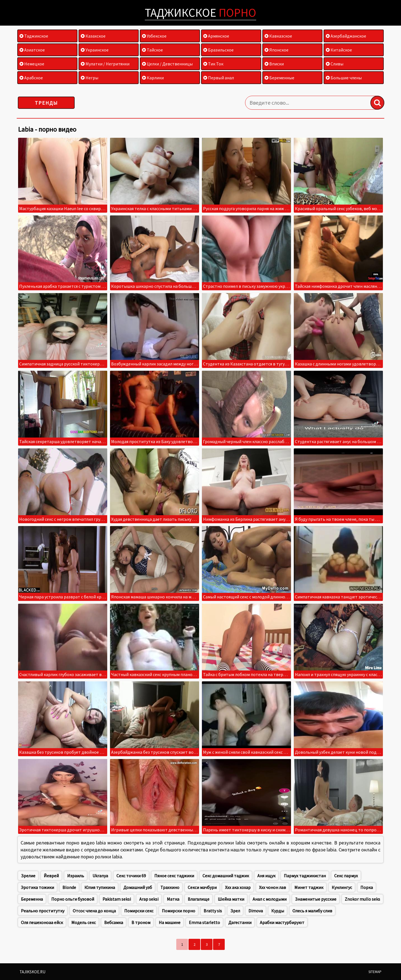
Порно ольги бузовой (73, 899)
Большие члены (344, 78)
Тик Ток (213, 64)
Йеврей (51, 876)
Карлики (153, 78)
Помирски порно (179, 911)
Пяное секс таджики (174, 876)
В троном (141, 922)
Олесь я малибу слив (312, 911)
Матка (173, 899)
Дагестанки (240, 922)
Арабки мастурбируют (282, 922)
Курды (278, 911)
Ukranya (100, 876)
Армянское (216, 36)
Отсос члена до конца (94, 911)
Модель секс (84, 922)
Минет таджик (309, 887)
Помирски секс (139, 911)
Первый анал (219, 78)
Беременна (32, 899)
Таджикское (200, 13)
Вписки (274, 64)
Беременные (279, 78)
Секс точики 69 (131, 876)
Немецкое (32, 64)
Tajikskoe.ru (32, 972)
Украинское (95, 50)
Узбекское (154, 36)
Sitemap (375, 972)
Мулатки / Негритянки (105, 64)
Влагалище (199, 899)
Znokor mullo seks (362, 899)
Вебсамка (114, 922)
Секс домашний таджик (226, 876)
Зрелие (28, 876)
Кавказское (278, 36)
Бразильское (218, 50)
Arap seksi (149, 899)
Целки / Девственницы (167, 64)
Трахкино (170, 887)
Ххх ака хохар (238, 887)
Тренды (46, 103)
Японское (277, 50)
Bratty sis (213, 911)
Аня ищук (266, 876)
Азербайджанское (346, 36)
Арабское (31, 78)
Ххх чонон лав (272, 887)
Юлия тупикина (100, 887)
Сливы (335, 64)
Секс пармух (346, 876)
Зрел (235, 911)
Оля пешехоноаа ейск (42, 922)
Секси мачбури (202, 887)
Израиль (76, 876)
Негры (90, 78)
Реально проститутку (43, 911)
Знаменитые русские (316, 899)
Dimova (256, 911)
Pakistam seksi (117, 899)
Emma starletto (204, 922)
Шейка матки (231, 899)
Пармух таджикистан (305, 876)
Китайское (339, 50)
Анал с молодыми (270, 899)
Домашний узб (138, 887)
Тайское (152, 50)
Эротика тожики (37, 887)
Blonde (69, 887)
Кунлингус (342, 887)
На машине (170, 922)
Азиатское (32, 50)
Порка (367, 887)
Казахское (93, 36)
